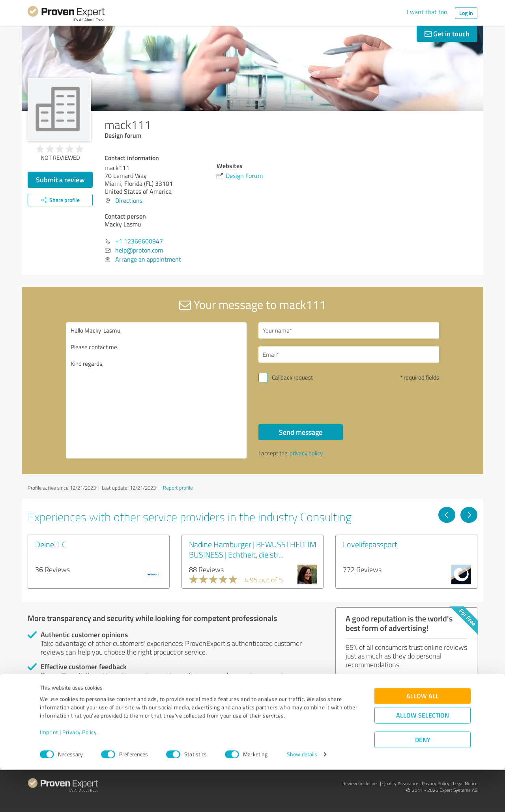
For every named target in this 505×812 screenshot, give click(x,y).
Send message (301, 432)
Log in (466, 13)
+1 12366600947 (139, 241)
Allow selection (423, 758)
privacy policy (306, 453)
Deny (423, 783)
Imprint (49, 775)
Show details (302, 797)
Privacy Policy (79, 775)
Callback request (292, 377)
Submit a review (60, 180)
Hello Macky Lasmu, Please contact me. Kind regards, (157, 390)
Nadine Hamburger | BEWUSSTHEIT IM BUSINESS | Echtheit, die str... (253, 549)
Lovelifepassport (370, 544)
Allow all (423, 739)
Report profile (178, 488)
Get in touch (447, 34)
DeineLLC (51, 544)
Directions (129, 200)
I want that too (427, 12)
